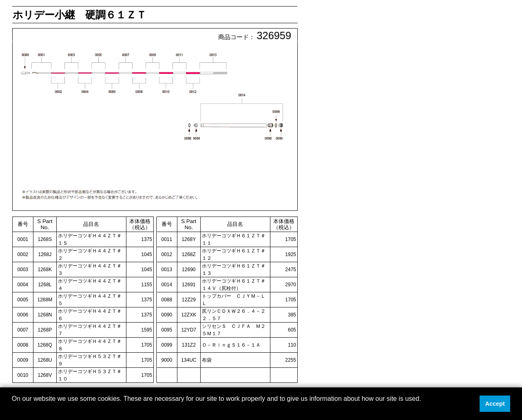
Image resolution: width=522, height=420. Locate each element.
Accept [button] (495, 404)
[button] (13, 409)
